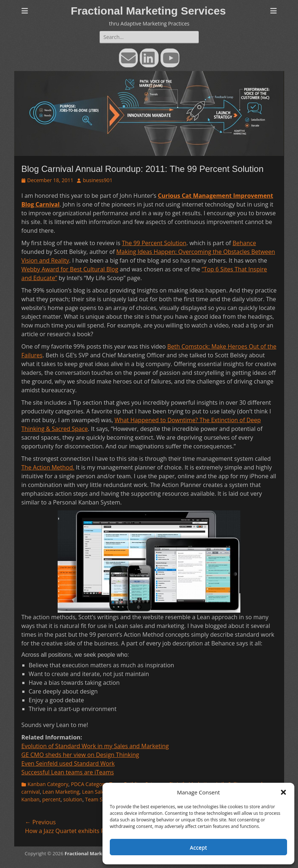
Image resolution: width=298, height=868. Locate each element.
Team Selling (100, 799)
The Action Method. (48, 467)
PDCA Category (89, 784)
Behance (244, 243)
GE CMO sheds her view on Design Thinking (80, 755)
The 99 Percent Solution (154, 243)
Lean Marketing (61, 792)
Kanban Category (48, 784)
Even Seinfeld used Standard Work (68, 763)
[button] (283, 792)
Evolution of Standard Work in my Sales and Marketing (95, 746)
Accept (199, 847)
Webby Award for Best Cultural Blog (70, 269)
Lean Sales (95, 792)
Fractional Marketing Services (148, 11)
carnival (31, 792)
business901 (98, 180)
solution (73, 799)
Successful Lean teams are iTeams (68, 772)
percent (51, 799)
